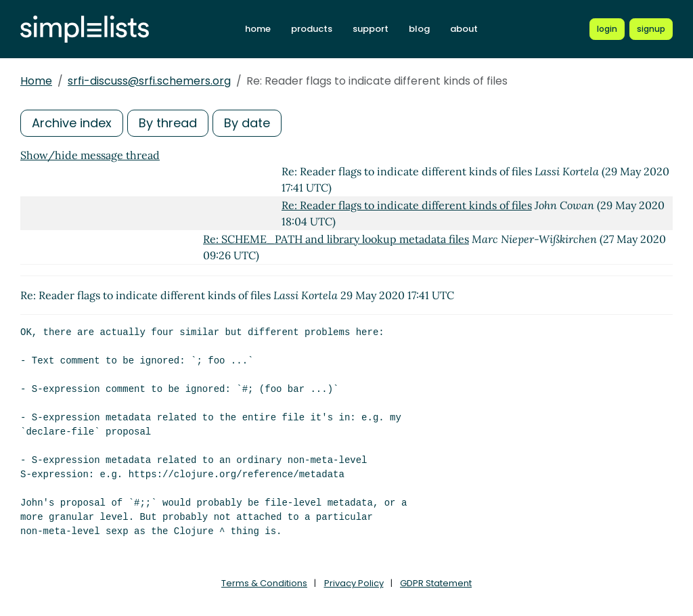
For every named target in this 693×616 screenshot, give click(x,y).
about (464, 29)
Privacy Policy (354, 583)
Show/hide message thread (90, 155)
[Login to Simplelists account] (607, 29)
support (371, 29)
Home (36, 81)
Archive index (72, 123)
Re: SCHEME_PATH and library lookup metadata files (336, 239)
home (258, 29)
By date (247, 123)
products (312, 29)
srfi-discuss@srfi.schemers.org (149, 81)
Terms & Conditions (264, 583)
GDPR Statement (436, 583)
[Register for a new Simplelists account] (651, 29)
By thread (168, 123)
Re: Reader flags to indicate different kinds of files (407, 205)
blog (419, 29)
